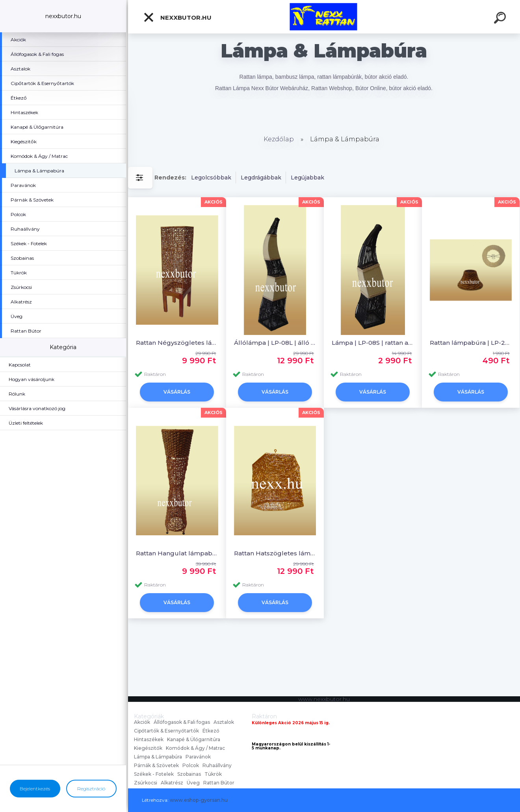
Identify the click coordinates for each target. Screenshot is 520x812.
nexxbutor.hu (177, 17)
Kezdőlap (279, 139)
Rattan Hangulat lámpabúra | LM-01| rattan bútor (177, 553)
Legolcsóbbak (211, 178)
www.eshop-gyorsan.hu (199, 800)
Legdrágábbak (261, 178)
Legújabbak (307, 178)
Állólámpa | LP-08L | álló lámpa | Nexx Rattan (275, 343)
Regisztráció (91, 789)
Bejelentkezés (35, 789)
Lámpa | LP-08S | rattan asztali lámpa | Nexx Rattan (373, 343)
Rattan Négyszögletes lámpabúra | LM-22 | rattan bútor (177, 343)
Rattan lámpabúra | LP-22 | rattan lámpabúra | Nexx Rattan (471, 343)
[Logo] (324, 17)
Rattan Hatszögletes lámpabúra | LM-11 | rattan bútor (275, 553)
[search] (501, 19)
